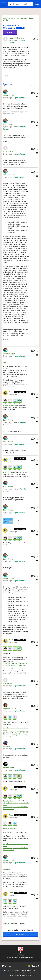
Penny (5, 362)
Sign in (37, 4)
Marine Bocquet (9, 95)
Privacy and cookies (11, 973)
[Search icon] (21, 4)
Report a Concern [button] (20, 98)
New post (20, 935)
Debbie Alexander (10, 708)
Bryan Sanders (9, 768)
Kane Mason (8, 746)
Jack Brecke (7, 683)
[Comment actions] (37, 96)
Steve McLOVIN (9, 175)
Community (23, 18)
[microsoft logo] (34, 966)
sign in (10, 924)
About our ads (15, 975)
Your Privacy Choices (13, 970)
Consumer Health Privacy (28, 970)
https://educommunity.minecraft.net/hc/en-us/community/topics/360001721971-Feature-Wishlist (16, 806)
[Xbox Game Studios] (21, 953)
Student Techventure (16, 38)
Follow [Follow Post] (9, 32)
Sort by (35, 86)
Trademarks (31, 973)
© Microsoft (25, 975)
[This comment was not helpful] (34, 93)
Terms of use (22, 973)
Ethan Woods (8, 124)
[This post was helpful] (34, 39)
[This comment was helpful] (32, 93)
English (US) (8, 966)
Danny (11, 815)
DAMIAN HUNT (9, 151)
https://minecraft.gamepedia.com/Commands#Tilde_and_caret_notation (16, 664)
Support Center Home (10, 18)
